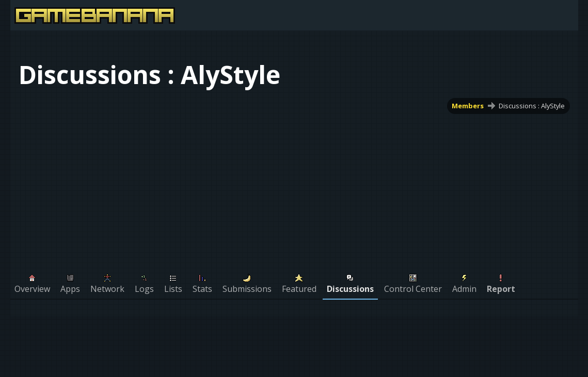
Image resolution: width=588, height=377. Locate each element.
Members (468, 106)
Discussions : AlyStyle (532, 106)
